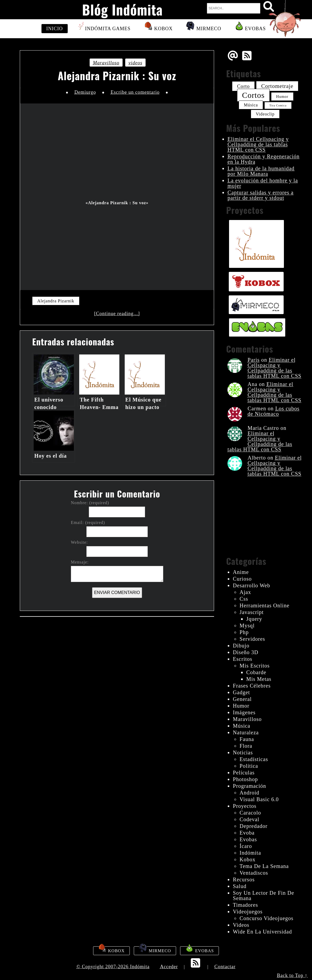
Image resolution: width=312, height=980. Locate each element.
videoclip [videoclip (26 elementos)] (265, 114)
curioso (242, 579)
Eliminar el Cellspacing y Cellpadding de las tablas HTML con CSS (258, 144)
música (241, 726)
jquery (254, 619)
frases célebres (252, 686)
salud (240, 886)
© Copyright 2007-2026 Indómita (113, 967)
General (242, 699)
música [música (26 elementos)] (251, 105)
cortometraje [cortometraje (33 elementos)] (277, 86)
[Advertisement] (117, 245)
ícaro (246, 846)
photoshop (245, 779)
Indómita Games (104, 28)
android (249, 793)
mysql (247, 626)
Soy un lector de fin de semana (263, 896)
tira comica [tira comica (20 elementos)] (278, 105)
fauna (247, 739)
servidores (252, 639)
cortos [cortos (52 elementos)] (253, 95)
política (249, 766)
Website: (79, 542)
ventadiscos (254, 873)
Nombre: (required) (90, 503)
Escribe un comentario (135, 92)
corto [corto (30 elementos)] (243, 86)
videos (135, 63)
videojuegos (248, 912)
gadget (241, 692)
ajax (245, 592)
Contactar (225, 967)
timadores (245, 905)
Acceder (169, 967)
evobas (248, 839)
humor (241, 706)
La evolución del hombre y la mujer (263, 183)
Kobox (159, 28)
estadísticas (254, 759)
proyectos (245, 806)
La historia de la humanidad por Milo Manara (261, 171)
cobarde (256, 672)
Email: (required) (88, 523)
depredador (253, 826)
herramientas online (264, 605)
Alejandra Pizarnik (56, 301)
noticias (243, 753)
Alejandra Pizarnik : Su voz (117, 76)
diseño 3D (246, 652)
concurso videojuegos (266, 918)
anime (241, 572)
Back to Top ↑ (292, 975)
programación (249, 786)
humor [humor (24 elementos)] (282, 97)
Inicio (55, 29)
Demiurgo (85, 92)
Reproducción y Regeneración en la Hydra (263, 159)
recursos (244, 879)
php (244, 632)
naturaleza (246, 732)
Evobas (250, 28)
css (244, 599)
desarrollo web (251, 585)
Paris (254, 360)
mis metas (259, 679)
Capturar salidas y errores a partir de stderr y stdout (260, 195)
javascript (252, 612)
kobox (247, 859)
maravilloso (106, 63)
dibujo (241, 646)
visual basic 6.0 (259, 799)
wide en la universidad (262, 932)
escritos (242, 659)
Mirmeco (204, 28)
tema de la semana (264, 866)
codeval (249, 819)
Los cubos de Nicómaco (273, 411)
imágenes (244, 712)
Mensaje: (80, 562)
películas (244, 773)
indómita (250, 853)
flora (246, 746)
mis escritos (255, 666)
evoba (247, 833)
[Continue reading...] (117, 314)
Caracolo (250, 813)
